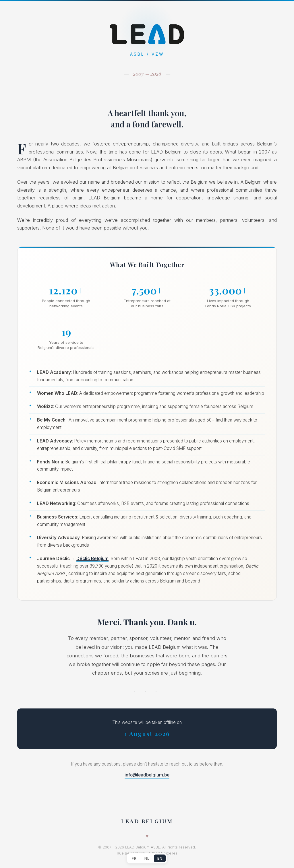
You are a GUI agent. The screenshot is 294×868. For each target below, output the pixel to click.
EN (160, 858)
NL (147, 858)
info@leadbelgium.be (147, 775)
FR (134, 858)
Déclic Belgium (92, 559)
